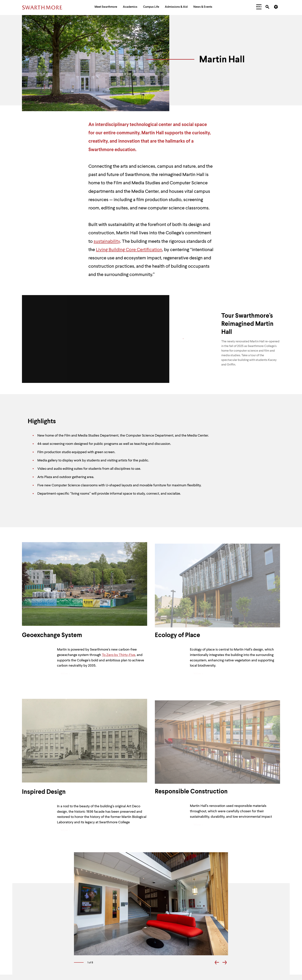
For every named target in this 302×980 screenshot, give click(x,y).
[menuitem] (106, 7)
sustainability (107, 242)
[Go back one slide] (217, 963)
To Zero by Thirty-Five (119, 655)
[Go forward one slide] (225, 963)
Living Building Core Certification (129, 250)
